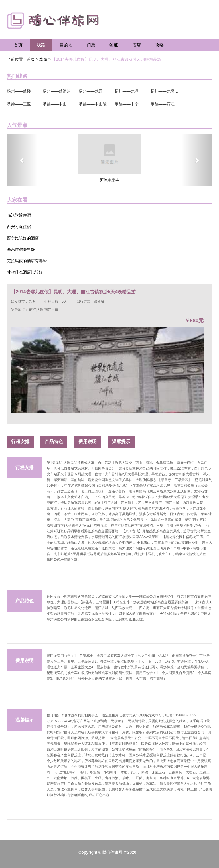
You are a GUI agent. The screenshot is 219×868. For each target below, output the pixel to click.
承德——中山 (55, 104)
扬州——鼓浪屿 (57, 91)
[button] (22, 160)
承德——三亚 (19, 104)
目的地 (66, 45)
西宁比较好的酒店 (23, 238)
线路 (41, 45)
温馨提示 (121, 442)
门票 (91, 45)
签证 (114, 45)
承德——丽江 (163, 104)
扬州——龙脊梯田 (165, 91)
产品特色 (54, 442)
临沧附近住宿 (19, 215)
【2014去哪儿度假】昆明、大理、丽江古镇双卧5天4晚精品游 (107, 59)
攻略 (159, 45)
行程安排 (20, 442)
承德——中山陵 (93, 104)
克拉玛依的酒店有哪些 (27, 261)
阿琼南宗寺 (109, 180)
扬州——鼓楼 (19, 91)
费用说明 (88, 442)
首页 (18, 45)
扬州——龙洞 (127, 91)
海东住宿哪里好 (21, 249)
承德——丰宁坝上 (129, 104)
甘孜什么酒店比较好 (25, 272)
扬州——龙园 (91, 91)
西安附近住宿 (19, 227)
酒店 (137, 45)
